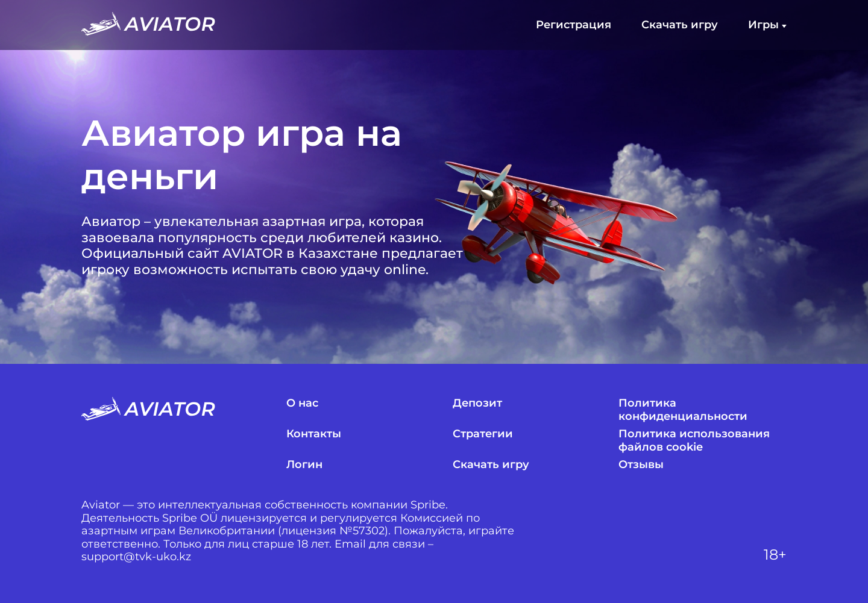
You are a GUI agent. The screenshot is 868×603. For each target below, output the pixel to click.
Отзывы (641, 465)
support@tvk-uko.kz (136, 557)
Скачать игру (680, 25)
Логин (304, 465)
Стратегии (483, 434)
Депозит (477, 403)
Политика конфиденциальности (683, 410)
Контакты (314, 434)
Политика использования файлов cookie (694, 441)
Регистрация (574, 25)
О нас (302, 403)
